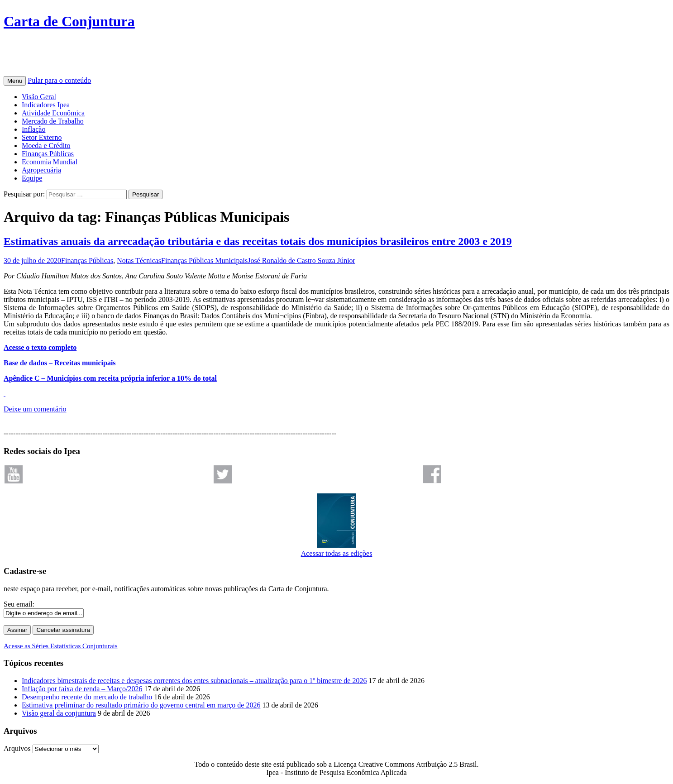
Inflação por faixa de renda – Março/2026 (82, 689)
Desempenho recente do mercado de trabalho (87, 697)
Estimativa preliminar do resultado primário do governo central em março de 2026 (141, 705)
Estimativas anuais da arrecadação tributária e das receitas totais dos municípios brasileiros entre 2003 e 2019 (258, 241)
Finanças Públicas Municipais (204, 261)
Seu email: (19, 604)
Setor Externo (42, 137)
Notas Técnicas (139, 261)
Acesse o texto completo (40, 347)
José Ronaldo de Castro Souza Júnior (301, 261)
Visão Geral (39, 97)
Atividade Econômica (53, 113)
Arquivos (17, 748)
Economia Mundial (50, 162)
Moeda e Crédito (46, 146)
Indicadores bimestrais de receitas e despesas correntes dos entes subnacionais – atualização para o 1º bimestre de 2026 (194, 681)
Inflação (33, 129)
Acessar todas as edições (337, 549)
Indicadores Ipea (46, 105)
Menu (15, 81)
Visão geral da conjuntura (59, 713)
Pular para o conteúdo (59, 80)
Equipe (32, 178)
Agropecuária (41, 170)
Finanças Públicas (48, 154)
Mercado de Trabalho (53, 121)
